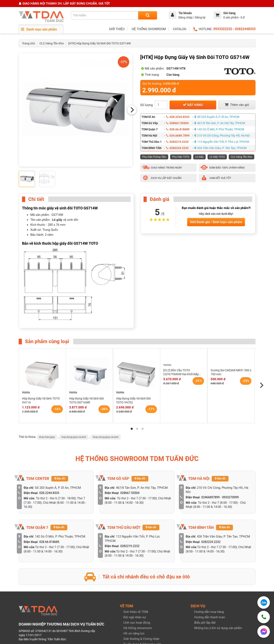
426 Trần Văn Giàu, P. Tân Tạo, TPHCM (221, 148)
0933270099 (230, 497)
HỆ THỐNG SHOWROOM (149, 29)
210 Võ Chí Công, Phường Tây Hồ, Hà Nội (222, 136)
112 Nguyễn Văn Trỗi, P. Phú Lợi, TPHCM (222, 142)
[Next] (132, 110)
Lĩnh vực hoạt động (137, 623)
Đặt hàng (193, 105)
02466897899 (210, 497)
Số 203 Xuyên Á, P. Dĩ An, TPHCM (217, 117)
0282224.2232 (177, 148)
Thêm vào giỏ (237, 105)
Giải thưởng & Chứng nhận (141, 639)
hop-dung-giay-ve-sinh (74, 437)
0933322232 (223, 29)
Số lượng (146, 105)
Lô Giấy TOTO (217, 157)
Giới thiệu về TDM (136, 612)
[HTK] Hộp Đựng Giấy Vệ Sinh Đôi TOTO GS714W (100, 43)
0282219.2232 (177, 142)
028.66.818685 (178, 129)
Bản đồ (60, 478)
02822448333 (245, 29)
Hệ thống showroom (138, 628)
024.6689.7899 (178, 136)
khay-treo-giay (47, 437)
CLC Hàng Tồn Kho (52, 43)
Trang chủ (28, 43)
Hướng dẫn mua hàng (209, 612)
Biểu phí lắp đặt (205, 623)
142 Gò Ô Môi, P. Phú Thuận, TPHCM (219, 129)
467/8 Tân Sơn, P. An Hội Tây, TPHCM (220, 123)
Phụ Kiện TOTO (181, 157)
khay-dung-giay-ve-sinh (106, 437)
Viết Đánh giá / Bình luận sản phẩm (216, 222)
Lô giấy (57, 220)
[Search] (148, 15)
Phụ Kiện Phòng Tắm (154, 157)
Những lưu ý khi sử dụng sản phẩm (218, 628)
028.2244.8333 (178, 117)
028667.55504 (177, 123)
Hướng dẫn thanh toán (210, 617)
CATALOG (180, 29)
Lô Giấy (199, 157)
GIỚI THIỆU (117, 29)
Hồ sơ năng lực (134, 633)
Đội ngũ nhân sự (135, 617)
